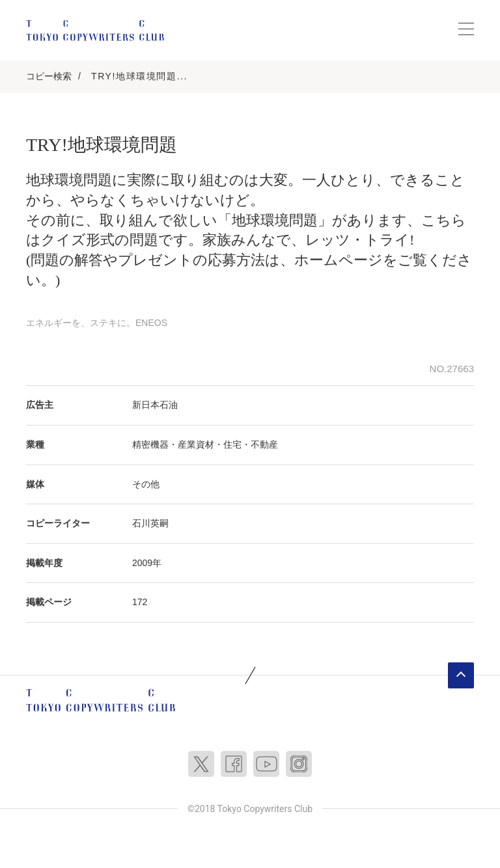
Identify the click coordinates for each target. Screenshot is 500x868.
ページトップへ (461, 675)
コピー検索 (49, 76)
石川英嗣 (150, 523)
